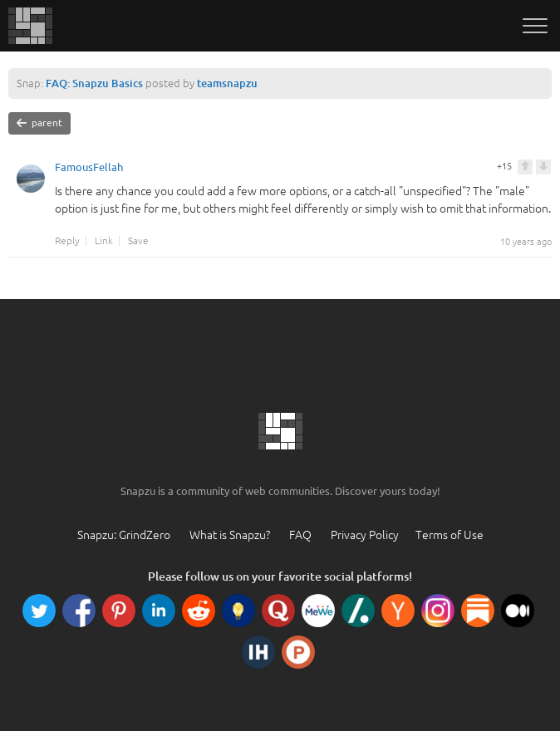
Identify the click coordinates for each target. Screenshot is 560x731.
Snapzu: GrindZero (124, 535)
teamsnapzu (227, 83)
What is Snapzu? (230, 535)
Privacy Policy (365, 535)
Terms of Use (449, 535)
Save (138, 241)
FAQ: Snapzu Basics (94, 83)
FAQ (300, 535)
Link (104, 241)
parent (39, 123)
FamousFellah (89, 169)
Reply (67, 241)
